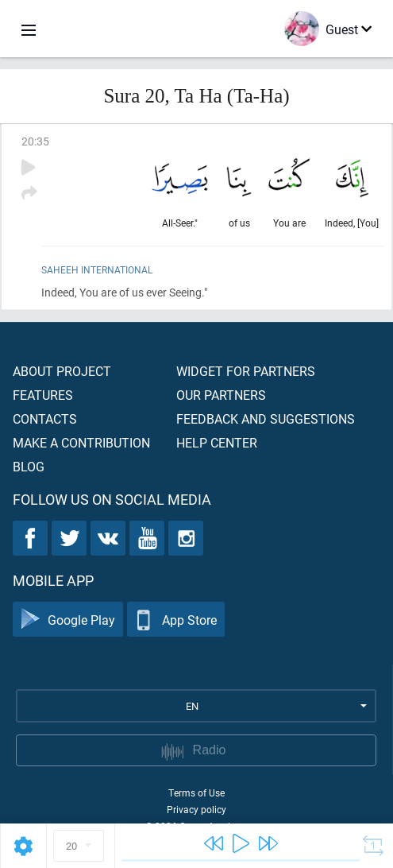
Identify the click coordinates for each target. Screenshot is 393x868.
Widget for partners (246, 371)
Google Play (68, 620)
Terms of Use (196, 792)
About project (62, 371)
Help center (217, 442)
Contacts (45, 418)
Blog (29, 466)
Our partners (221, 395)
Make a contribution (81, 442)
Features (43, 395)
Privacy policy (196, 809)
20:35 (35, 141)
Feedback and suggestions (266, 418)
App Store (176, 620)
